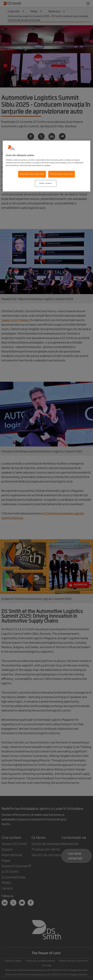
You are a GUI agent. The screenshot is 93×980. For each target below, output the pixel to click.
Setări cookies (46, 183)
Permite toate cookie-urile (61, 174)
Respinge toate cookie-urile (32, 174)
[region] (47, 166)
